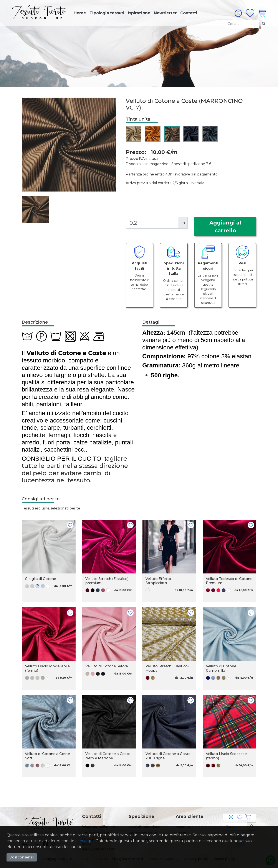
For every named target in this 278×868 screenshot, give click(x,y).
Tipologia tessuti (107, 13)
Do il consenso (22, 857)
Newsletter (165, 13)
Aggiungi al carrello (225, 227)
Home (80, 13)
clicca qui (85, 841)
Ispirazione (139, 13)
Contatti (189, 13)
